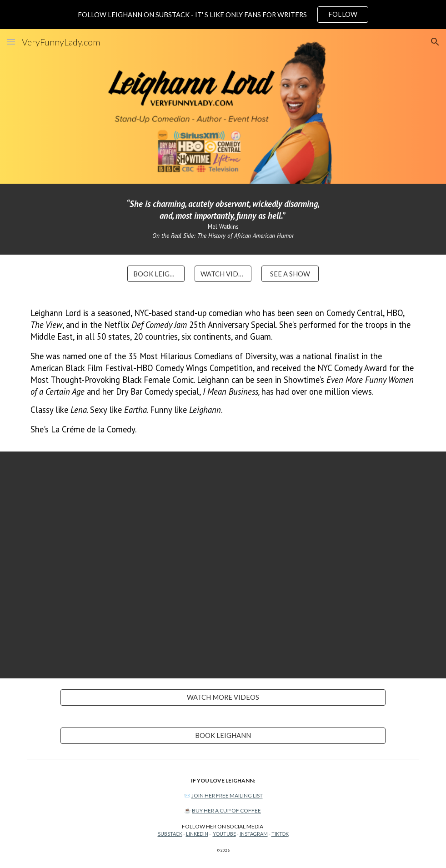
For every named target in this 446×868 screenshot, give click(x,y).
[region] (223, 15)
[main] (223, 219)
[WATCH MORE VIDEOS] (223, 697)
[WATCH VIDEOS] (223, 274)
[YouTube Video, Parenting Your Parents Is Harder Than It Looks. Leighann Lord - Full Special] (223, 565)
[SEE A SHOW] (290, 274)
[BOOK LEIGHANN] (156, 274)
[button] (11, 42)
